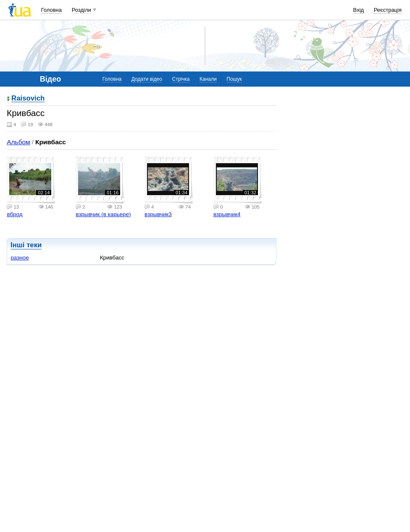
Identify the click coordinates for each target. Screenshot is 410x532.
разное (20, 258)
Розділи (81, 10)
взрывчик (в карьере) (103, 214)
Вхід (359, 10)
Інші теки (26, 245)
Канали (208, 79)
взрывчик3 (158, 214)
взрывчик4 (227, 214)
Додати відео (147, 79)
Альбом (18, 142)
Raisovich (28, 99)
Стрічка (181, 79)
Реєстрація (388, 10)
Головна (51, 10)
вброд (14, 214)
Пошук (234, 79)
